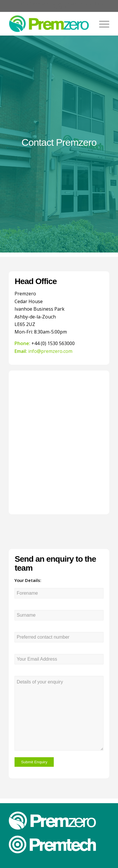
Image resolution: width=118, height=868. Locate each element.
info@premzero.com (45, 3)
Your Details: (28, 580)
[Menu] (101, 24)
